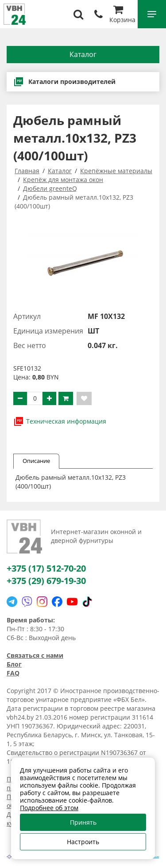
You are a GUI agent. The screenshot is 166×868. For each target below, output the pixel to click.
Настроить (83, 842)
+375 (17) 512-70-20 (46, 568)
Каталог (83, 54)
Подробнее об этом (49, 808)
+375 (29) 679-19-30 (46, 581)
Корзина (122, 15)
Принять (83, 822)
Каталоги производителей (64, 82)
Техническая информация (60, 421)
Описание (36, 461)
